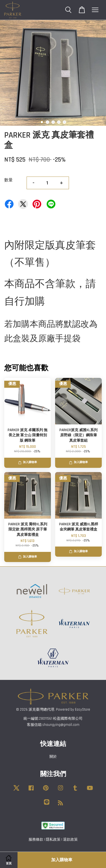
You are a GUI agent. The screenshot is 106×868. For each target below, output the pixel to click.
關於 (53, 757)
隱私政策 (53, 840)
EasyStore (83, 710)
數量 (8, 180)
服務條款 (36, 840)
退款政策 (70, 840)
